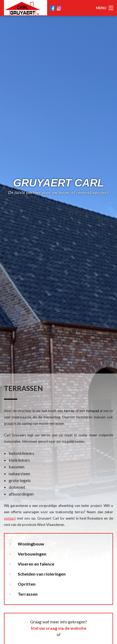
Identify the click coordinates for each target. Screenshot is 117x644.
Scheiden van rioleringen (42, 574)
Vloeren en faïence (36, 564)
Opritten (27, 584)
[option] (58, 322)
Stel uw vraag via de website (58, 628)
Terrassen (28, 594)
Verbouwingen (32, 554)
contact (10, 518)
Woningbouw (31, 544)
